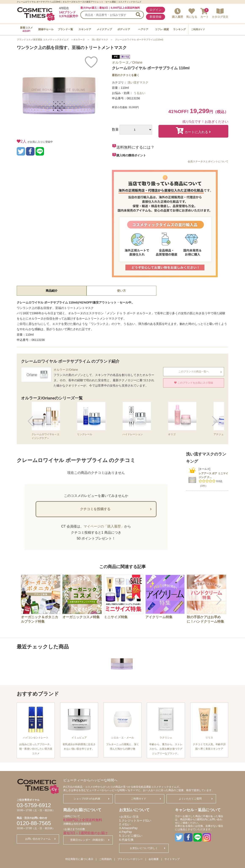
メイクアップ (104, 29)
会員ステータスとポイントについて (208, 161)
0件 (203, 486)
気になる (192, 13)
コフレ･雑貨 (162, 29)
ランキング (179, 29)
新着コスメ (26, 29)
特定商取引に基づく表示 (79, 859)
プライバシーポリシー (130, 859)
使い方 (121, 291)
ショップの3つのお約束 (92, 799)
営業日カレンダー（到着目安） (90, 840)
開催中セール (46, 29)
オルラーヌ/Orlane (66, 370)
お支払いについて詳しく (148, 848)
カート (204, 13)
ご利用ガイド (198, 29)
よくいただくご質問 (196, 799)
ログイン (156, 10)
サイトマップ (172, 859)
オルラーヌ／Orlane (127, 62)
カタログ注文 (220, 13)
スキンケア (85, 29)
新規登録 (156, 17)
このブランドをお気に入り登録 (193, 383)
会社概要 (154, 859)
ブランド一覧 (65, 29)
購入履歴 (178, 13)
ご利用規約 (105, 859)
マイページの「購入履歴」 (104, 526)
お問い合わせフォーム (40, 839)
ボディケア (124, 29)
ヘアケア (143, 29)
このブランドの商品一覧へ (200, 372)
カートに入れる (193, 131)
